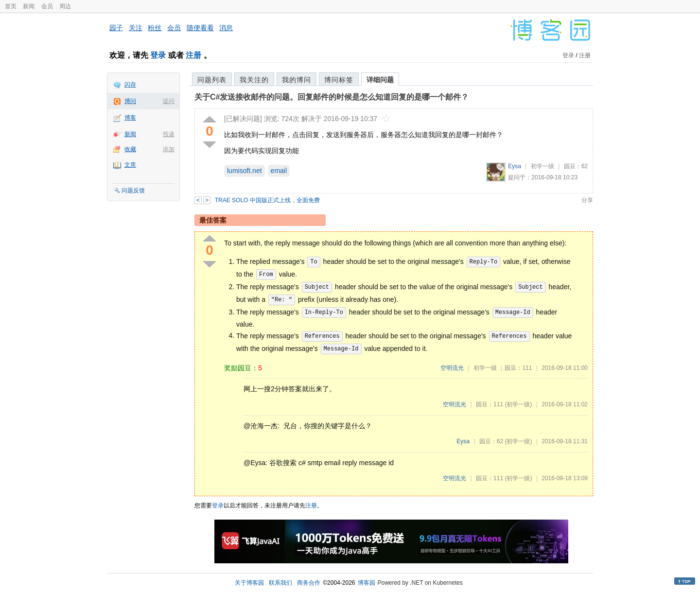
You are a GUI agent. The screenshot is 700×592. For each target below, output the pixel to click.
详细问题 (380, 80)
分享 (587, 200)
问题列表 (212, 80)
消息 (226, 28)
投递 (169, 134)
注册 (193, 55)
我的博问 (297, 80)
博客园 (367, 583)
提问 (169, 101)
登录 (158, 55)
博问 (130, 101)
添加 (169, 149)
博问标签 (339, 80)
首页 (11, 6)
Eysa (515, 166)
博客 (130, 118)
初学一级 (542, 166)
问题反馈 (133, 191)
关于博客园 (249, 583)
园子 (116, 28)
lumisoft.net (245, 171)
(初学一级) (518, 404)
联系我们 (280, 583)
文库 (130, 165)
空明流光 (452, 368)
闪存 (130, 85)
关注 (136, 28)
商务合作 (309, 583)
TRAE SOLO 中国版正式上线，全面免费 (267, 200)
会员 (47, 6)
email (279, 171)
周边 (65, 6)
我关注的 (254, 80)
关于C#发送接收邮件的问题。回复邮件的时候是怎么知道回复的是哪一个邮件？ (332, 97)
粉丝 (155, 28)
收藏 (130, 149)
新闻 (29, 6)
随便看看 (200, 28)
